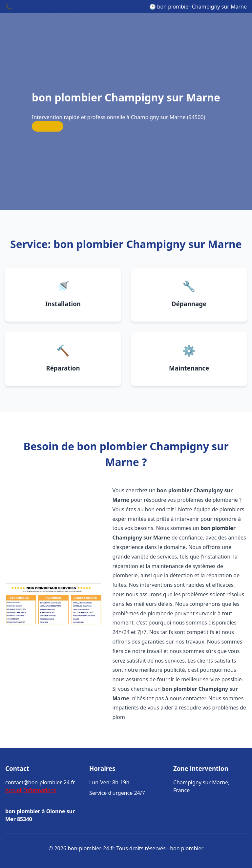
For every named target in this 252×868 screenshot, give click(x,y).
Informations (40, 790)
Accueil (14, 790)
